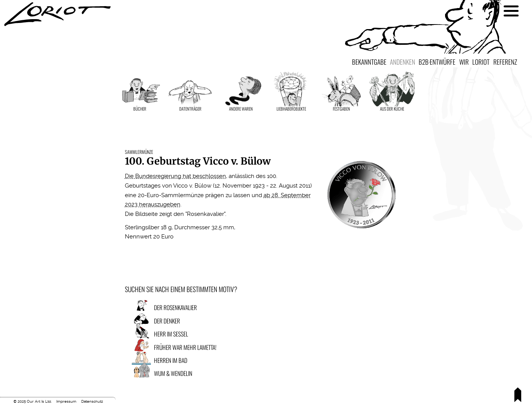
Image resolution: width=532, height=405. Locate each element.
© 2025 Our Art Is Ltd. (33, 401)
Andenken (403, 62)
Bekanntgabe (369, 62)
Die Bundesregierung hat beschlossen (175, 176)
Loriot (481, 62)
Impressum (66, 401)
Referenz (505, 62)
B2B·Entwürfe (437, 62)
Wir (464, 62)
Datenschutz (92, 401)
